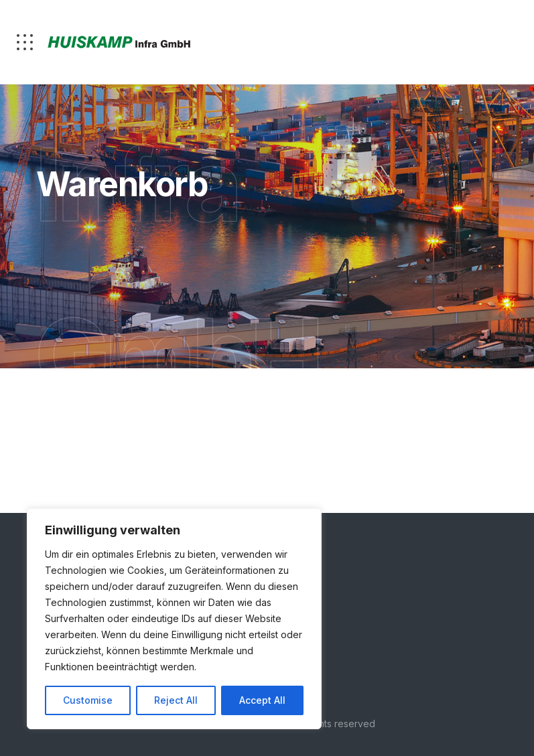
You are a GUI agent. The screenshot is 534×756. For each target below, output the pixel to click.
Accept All (262, 700)
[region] (174, 619)
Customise (88, 700)
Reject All (176, 700)
